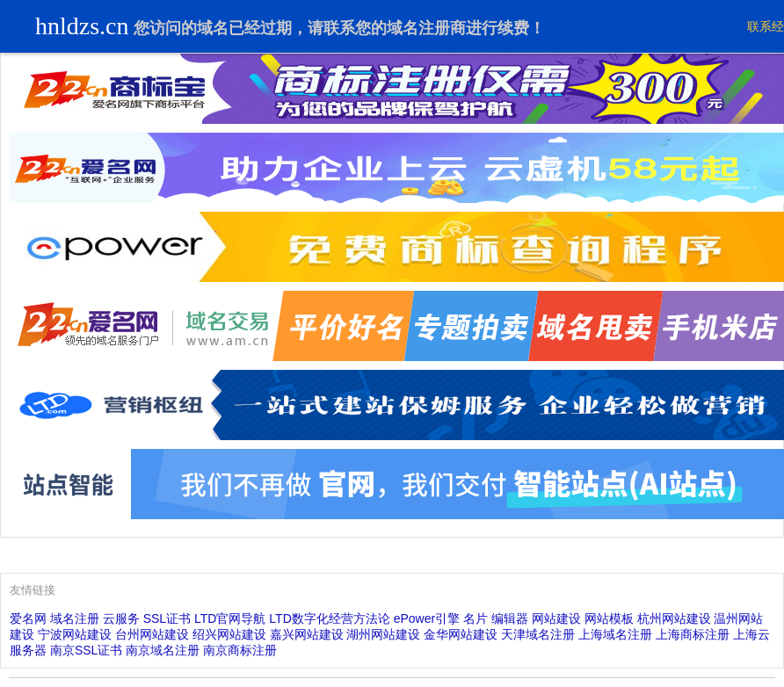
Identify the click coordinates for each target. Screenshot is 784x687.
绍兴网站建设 (229, 634)
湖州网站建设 (383, 634)
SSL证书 (167, 618)
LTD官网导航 (230, 618)
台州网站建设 (152, 634)
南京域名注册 (163, 650)
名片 (475, 618)
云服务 (121, 618)
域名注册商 (426, 28)
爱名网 (28, 618)
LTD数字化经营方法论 (329, 618)
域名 (213, 28)
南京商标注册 (240, 650)
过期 (276, 28)
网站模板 (609, 618)
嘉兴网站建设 (307, 634)
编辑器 (510, 618)
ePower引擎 (427, 618)
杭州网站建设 (674, 618)
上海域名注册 (615, 634)
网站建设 (556, 618)
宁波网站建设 (75, 634)
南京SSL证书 (86, 650)
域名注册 (75, 618)
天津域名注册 (538, 634)
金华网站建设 (461, 634)
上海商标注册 (693, 634)
